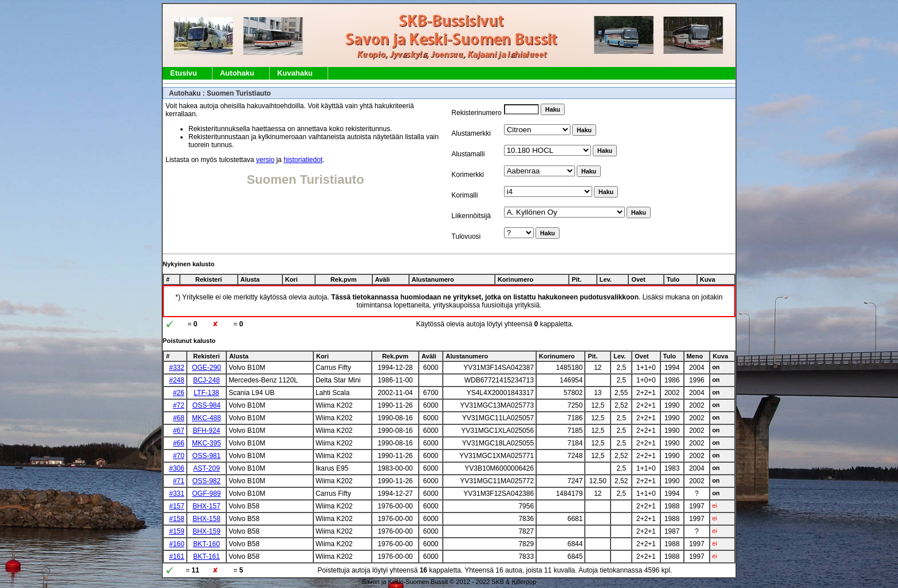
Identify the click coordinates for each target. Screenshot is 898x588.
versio (265, 160)
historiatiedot (303, 160)
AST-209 (206, 468)
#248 (177, 380)
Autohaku (237, 73)
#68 (179, 418)
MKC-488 (206, 418)
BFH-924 (207, 431)
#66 (179, 443)
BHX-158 (206, 519)
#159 (177, 531)
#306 (177, 468)
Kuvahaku (295, 73)
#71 (179, 481)
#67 (179, 431)
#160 (177, 544)
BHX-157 (206, 506)
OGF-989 (207, 494)
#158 (177, 519)
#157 (177, 506)
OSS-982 (206, 481)
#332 (177, 368)
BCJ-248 (206, 380)
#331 (177, 494)
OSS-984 (206, 405)
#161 (177, 557)
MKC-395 (206, 443)
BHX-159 (206, 531)
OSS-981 (206, 456)
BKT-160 (206, 544)
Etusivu (184, 73)
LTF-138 (206, 393)
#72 (179, 405)
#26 (179, 393)
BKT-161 (206, 557)
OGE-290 (206, 368)
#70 (179, 456)
